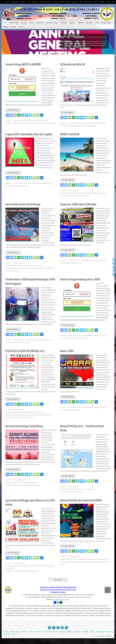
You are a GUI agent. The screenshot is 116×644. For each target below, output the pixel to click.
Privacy (4, 6)
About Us (20, 2)
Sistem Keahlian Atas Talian (46, 127)
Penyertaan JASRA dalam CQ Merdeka (78, 208)
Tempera (102, 640)
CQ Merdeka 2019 (91, 130)
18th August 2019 (75, 561)
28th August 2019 (75, 264)
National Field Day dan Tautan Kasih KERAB (81, 504)
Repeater (62, 2)
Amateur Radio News (34, 570)
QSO (90, 566)
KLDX (74, 200)
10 (65, 56)
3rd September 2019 (21, 125)
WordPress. (109, 640)
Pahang (86, 566)
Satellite (12, 572)
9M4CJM (65, 130)
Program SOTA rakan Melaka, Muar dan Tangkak (29, 138)
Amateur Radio (12, 2)
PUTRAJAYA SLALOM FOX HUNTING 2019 (25, 355)
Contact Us (34, 2)
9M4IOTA (65, 200)
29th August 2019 (75, 194)
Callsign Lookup (90, 2)
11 (67, 56)
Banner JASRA (67, 355)
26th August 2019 (75, 339)
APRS (82, 2)
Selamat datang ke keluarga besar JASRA (80, 283)
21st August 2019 (74, 411)
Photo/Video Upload (44, 2)
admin (9, 125)
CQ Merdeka (66, 267)
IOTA (70, 200)
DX (78, 197)
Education (82, 197)
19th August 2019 (20, 567)
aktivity (15, 416)
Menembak (76, 2)
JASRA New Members (14, 127)
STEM (36, 575)
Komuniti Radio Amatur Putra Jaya (18, 419)
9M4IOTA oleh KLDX (70, 138)
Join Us (27, 2)
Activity (87, 127)
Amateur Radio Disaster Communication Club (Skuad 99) (24, 272)
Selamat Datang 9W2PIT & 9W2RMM (23, 68)
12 (69, 56)
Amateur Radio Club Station (76, 130)
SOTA (9, 190)
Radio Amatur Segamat (23, 346)
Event (88, 197)
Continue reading (14, 114)
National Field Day (77, 496)
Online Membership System (29, 127)
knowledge (103, 127)
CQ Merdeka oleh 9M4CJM (72, 68)
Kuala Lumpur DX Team (83, 200)
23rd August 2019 (20, 414)
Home (4, 2)
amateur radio (12, 346)
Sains (7, 572)
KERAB (69, 566)
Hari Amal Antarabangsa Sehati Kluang (24, 430)
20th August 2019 (20, 484)
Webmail (69, 2)
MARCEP (106, 2)
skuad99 (16, 275)
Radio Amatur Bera (98, 566)
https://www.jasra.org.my (61, 603)
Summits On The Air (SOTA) (20, 190)
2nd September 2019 (21, 187)
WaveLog (99, 2)
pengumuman (44, 125)
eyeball (64, 566)
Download (55, 2)
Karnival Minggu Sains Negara (25, 575)
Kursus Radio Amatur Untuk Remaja (23, 208)
